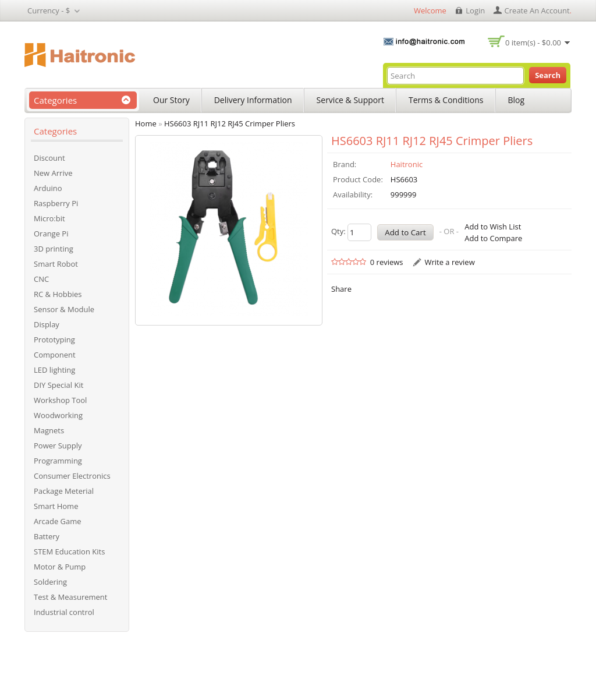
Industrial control (64, 612)
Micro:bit (49, 218)
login (475, 10)
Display (47, 324)
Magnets (49, 430)
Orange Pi (51, 234)
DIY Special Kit (58, 385)
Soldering (50, 582)
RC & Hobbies (58, 294)
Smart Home (56, 506)
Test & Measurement (70, 597)
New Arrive (53, 173)
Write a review (449, 262)
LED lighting (54, 370)
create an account (537, 10)
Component (55, 355)
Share (341, 289)
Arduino (48, 188)
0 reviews (387, 262)
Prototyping (54, 340)
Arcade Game (58, 521)
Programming (58, 461)
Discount (49, 158)
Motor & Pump (60, 567)
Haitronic (407, 164)
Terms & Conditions (446, 100)
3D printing (54, 249)
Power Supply (58, 446)
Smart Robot (56, 264)
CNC (41, 279)
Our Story (171, 100)
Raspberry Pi (56, 203)
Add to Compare (493, 238)
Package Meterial (64, 491)
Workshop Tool (60, 400)
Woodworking (58, 415)
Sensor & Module (64, 309)
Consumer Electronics (72, 476)
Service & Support (350, 100)
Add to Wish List (493, 227)
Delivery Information (253, 100)
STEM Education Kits (69, 551)
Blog (517, 100)
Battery (47, 536)
